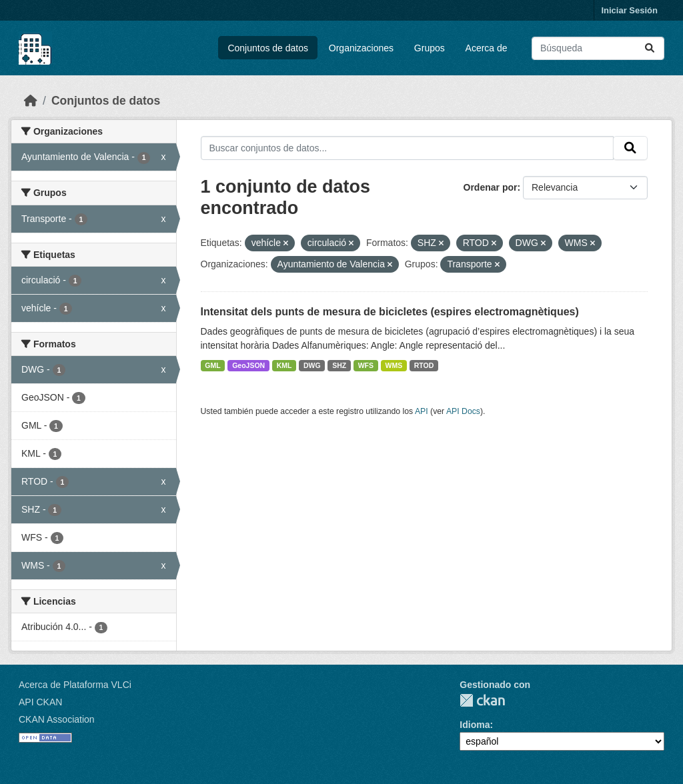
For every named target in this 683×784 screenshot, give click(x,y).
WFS (366, 365)
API (422, 411)
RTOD (424, 365)
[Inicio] (31, 101)
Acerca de (487, 48)
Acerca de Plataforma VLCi (75, 685)
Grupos (430, 48)
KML (284, 365)
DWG (312, 365)
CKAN (482, 700)
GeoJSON (248, 365)
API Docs (463, 411)
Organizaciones (361, 48)
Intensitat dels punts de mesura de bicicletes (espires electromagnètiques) (390, 312)
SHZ (339, 365)
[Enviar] (650, 48)
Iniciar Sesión (629, 10)
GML (212, 365)
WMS (394, 365)
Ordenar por (491, 187)
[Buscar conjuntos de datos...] (598, 48)
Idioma (475, 725)
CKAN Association (57, 719)
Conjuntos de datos (268, 48)
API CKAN (40, 702)
